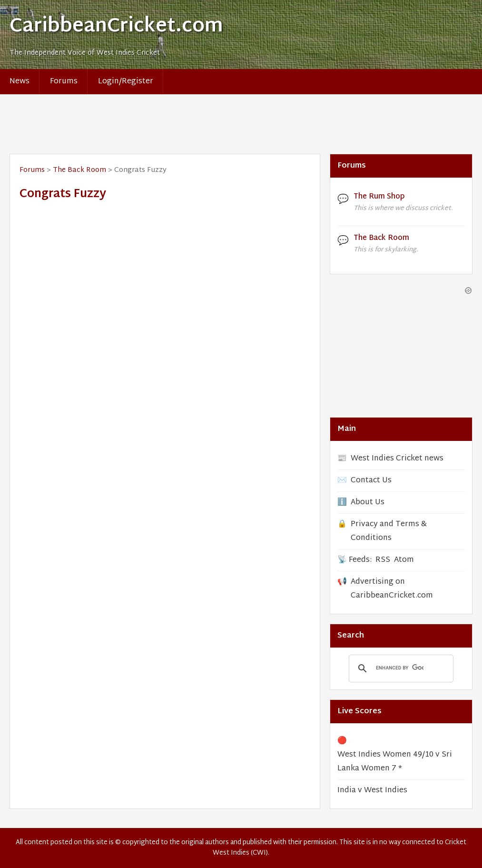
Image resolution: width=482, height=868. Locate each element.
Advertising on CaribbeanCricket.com (392, 589)
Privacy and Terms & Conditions (389, 531)
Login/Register (126, 82)
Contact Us (371, 481)
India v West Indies (372, 791)
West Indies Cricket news (397, 459)
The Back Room (79, 170)
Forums (64, 82)
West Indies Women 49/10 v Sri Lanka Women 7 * (395, 762)
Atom (404, 560)
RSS (383, 560)
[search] (400, 668)
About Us (368, 503)
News (20, 82)
